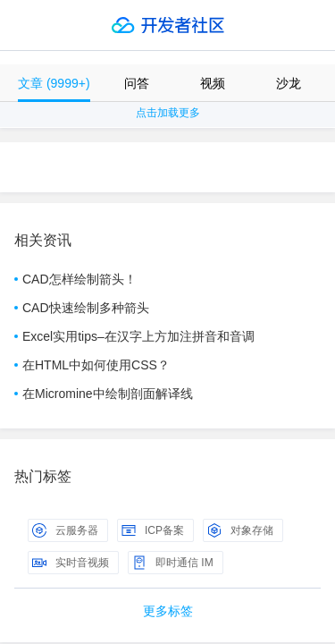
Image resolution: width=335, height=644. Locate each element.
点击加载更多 (168, 113)
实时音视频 (71, 563)
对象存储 (240, 530)
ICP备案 (153, 530)
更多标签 (168, 611)
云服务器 (65, 530)
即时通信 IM (173, 563)
